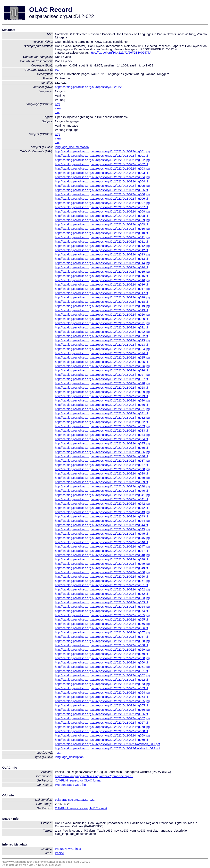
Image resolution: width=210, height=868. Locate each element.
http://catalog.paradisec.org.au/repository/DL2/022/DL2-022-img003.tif (102, 173)
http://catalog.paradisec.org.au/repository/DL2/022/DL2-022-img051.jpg (102, 581)
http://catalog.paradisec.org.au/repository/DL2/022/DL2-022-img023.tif (102, 345)
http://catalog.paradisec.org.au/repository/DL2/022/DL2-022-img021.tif (102, 327)
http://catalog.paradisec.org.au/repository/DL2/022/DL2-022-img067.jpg (102, 718)
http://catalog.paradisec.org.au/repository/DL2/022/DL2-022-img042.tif (102, 508)
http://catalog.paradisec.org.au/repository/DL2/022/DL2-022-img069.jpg (102, 735)
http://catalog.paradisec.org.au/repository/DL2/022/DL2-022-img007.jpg (102, 203)
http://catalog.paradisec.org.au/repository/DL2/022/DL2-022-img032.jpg (102, 418)
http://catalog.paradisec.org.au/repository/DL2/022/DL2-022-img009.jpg (102, 220)
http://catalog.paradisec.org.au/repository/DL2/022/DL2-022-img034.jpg (102, 435)
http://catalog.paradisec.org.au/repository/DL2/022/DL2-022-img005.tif (102, 190)
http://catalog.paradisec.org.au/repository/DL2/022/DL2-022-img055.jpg (102, 615)
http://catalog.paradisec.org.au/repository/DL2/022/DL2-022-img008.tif (102, 216)
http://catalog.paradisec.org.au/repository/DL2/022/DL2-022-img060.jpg (102, 658)
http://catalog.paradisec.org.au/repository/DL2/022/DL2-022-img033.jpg (102, 426)
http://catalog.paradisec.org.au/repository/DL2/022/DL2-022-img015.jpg (102, 272)
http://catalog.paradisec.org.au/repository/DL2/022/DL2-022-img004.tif (102, 181)
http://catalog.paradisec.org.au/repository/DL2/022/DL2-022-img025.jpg (102, 358)
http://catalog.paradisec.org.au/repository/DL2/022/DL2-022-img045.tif (102, 534)
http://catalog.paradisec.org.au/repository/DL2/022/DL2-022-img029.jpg (102, 392)
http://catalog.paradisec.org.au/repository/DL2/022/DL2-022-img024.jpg (102, 349)
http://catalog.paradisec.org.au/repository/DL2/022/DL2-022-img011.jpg (102, 237)
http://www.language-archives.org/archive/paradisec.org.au (94, 776)
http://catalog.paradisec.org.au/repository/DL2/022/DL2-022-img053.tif (102, 602)
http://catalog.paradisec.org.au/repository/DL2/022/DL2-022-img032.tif (102, 422)
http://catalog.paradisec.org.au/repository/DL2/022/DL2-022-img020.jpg (102, 315)
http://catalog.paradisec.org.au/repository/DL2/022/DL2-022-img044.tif (102, 525)
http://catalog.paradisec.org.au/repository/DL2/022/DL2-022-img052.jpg (102, 589)
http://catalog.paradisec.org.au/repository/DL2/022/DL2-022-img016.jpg (102, 280)
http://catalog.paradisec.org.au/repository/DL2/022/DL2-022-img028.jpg (102, 383)
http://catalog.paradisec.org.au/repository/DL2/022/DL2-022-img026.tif (102, 370)
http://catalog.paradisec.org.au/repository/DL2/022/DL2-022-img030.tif (102, 405)
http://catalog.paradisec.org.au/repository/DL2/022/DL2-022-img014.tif (102, 267)
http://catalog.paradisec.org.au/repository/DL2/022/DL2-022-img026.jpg (102, 366)
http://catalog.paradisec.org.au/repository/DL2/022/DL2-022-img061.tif (102, 671)
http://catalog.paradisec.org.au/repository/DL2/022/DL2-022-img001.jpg (102, 151)
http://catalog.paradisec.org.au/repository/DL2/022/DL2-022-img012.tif (102, 250)
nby (57, 104)
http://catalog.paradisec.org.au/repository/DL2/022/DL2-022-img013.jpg (102, 254)
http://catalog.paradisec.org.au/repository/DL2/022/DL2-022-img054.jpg (102, 607)
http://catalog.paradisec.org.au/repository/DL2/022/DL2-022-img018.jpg (102, 297)
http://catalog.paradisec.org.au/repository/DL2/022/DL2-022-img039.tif (102, 482)
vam (58, 108)
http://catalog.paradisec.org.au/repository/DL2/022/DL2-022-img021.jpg (102, 323)
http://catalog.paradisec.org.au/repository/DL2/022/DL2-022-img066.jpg (102, 710)
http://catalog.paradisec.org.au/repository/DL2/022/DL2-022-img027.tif (102, 379)
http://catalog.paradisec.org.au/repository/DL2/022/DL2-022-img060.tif (102, 662)
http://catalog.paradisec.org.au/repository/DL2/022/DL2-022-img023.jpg (102, 340)
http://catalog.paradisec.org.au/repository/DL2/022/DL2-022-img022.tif (102, 336)
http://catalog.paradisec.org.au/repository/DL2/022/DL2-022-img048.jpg (102, 555)
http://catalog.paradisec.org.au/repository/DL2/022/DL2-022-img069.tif (102, 740)
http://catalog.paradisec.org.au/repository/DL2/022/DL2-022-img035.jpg (102, 443)
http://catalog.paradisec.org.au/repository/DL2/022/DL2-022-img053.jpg (102, 598)
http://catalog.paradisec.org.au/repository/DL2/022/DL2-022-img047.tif (102, 551)
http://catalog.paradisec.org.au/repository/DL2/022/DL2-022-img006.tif (102, 199)
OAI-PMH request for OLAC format (78, 780)
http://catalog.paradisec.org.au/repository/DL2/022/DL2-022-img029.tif (102, 396)
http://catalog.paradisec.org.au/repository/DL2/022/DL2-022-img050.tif (102, 577)
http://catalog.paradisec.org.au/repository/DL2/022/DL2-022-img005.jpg (102, 186)
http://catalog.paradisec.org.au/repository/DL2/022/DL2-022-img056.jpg (102, 624)
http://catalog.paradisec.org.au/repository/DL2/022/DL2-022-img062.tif (102, 680)
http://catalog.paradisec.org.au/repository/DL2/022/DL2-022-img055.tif (102, 620)
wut (57, 113)
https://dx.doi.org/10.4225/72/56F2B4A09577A (121, 53)
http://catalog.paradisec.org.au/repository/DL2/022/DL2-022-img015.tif (102, 276)
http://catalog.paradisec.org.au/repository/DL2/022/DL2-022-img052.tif (102, 594)
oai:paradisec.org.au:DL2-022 (75, 800)
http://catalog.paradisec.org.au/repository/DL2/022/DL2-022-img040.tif (102, 491)
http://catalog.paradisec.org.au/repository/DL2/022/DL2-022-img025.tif (102, 362)
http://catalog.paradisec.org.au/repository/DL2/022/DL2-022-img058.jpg (102, 641)
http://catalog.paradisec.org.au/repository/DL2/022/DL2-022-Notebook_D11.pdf (107, 744)
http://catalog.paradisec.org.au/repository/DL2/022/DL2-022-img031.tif (102, 413)
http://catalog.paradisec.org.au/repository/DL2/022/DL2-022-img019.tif (102, 310)
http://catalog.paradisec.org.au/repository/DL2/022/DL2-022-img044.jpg (102, 521)
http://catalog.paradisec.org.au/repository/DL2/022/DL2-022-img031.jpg (102, 409)
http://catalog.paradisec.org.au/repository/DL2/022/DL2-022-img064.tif (102, 697)
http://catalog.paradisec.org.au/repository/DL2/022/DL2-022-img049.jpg (102, 564)
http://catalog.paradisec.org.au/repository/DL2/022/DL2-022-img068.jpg (102, 727)
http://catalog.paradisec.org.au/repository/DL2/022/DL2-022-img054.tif (102, 611)
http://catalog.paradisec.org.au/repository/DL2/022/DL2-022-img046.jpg (102, 538)
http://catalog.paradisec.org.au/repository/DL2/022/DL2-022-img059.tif (102, 654)
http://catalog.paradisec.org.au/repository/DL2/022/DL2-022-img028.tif (102, 388)
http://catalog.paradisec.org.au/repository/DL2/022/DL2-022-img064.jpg (102, 693)
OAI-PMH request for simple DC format (81, 808)
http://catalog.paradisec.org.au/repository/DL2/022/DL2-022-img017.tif (102, 293)
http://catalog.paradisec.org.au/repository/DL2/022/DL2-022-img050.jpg (102, 572)
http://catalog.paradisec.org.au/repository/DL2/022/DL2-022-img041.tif (102, 499)
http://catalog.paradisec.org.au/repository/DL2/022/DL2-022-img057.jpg (102, 632)
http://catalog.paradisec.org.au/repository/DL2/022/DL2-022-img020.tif (102, 319)
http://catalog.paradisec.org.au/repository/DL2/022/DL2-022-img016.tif (102, 284)
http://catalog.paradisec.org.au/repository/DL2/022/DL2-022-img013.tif (102, 259)
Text (58, 753)
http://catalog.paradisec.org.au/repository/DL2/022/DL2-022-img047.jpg (102, 546)
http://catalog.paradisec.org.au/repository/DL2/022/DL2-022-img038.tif (102, 473)
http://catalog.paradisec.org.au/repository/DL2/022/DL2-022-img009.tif (102, 224)
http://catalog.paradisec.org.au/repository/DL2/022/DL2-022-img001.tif (102, 156)
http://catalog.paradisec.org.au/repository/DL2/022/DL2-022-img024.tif (102, 353)
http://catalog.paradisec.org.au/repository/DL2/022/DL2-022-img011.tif (102, 242)
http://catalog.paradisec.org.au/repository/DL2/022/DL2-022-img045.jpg (102, 529)
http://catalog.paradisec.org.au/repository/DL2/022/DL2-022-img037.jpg (102, 461)
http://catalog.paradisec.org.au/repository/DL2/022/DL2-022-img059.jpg (102, 650)
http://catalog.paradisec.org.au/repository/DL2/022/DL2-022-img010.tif (102, 233)
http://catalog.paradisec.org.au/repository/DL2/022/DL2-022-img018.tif (102, 302)
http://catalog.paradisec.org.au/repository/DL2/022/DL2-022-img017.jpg (102, 289)
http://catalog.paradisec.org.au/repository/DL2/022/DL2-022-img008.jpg (102, 211)
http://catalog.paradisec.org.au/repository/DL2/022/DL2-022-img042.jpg (102, 504)
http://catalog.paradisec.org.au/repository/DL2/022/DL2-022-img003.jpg (102, 169)
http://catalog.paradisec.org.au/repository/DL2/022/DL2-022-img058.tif (102, 645)
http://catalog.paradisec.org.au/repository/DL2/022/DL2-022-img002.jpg (102, 160)
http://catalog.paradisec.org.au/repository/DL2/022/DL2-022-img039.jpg (102, 478)
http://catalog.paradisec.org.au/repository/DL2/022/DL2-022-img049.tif (102, 568)
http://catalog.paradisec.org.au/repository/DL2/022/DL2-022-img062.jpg (102, 675)
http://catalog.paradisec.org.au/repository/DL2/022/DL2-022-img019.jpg (102, 306)
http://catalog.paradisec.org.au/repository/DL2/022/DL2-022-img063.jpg (102, 684)
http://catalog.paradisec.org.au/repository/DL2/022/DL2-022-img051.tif (102, 585)
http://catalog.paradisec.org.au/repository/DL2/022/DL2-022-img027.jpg (102, 375)
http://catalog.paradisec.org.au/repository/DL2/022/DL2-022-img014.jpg (102, 263)
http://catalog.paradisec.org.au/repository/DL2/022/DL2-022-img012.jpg (102, 246)
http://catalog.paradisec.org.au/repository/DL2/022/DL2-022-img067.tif (102, 723)
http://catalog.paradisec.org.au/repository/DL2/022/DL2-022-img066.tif (102, 714)
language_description (69, 757)
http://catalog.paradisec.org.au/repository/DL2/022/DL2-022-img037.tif (102, 465)
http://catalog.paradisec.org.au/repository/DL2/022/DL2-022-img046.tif (102, 542)
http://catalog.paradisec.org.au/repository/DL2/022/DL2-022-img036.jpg (102, 452)
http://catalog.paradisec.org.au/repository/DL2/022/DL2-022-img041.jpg (102, 495)
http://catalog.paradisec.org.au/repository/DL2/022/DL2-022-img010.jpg (102, 229)
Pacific (59, 853)
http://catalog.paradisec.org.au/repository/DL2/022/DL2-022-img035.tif (102, 448)
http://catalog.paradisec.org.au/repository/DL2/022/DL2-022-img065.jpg (102, 701)
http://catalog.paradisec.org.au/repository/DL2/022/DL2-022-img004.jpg (102, 177)
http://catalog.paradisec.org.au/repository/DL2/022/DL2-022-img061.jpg (102, 667)
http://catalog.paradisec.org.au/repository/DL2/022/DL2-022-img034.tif (102, 439)
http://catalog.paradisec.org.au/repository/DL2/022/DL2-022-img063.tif (102, 688)
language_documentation (72, 147)
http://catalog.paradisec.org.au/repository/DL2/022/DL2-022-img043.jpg (102, 512)
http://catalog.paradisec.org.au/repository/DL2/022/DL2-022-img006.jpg (102, 194)
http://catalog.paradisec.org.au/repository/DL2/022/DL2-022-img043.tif (102, 516)
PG (57, 70)
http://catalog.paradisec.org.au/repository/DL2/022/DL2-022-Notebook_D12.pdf (107, 748)
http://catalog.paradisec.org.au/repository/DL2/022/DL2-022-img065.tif (102, 705)
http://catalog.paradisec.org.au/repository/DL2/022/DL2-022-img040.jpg (102, 486)
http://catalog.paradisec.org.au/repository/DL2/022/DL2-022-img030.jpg (102, 400)
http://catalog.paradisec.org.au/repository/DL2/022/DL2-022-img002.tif (102, 164)
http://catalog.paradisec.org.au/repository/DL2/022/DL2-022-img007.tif (102, 207)
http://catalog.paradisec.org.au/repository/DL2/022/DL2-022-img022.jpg (102, 332)
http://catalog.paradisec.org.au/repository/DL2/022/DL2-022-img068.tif (102, 731)
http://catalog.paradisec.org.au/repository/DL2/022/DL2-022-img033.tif (102, 431)
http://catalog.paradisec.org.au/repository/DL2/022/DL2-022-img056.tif (102, 628)
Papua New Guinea (68, 849)
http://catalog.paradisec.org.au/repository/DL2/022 (88, 87)
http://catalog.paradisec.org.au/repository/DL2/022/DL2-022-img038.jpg (102, 469)
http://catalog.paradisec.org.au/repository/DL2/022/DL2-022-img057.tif (102, 637)
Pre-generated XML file (70, 785)
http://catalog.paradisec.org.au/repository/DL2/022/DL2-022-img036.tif (102, 456)
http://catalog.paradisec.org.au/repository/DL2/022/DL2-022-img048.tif (102, 559)
